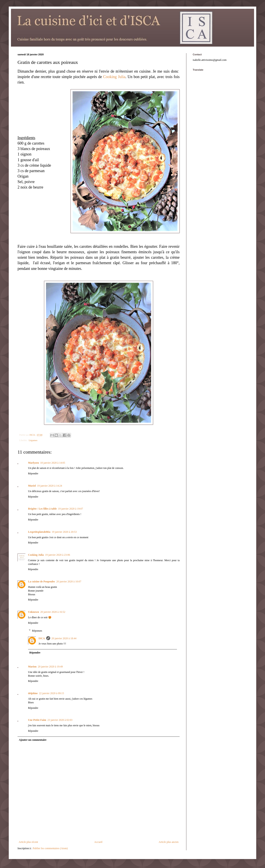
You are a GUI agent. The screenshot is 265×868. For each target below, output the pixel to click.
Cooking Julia (114, 77)
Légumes (33, 440)
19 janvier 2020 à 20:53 (64, 532)
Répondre (33, 473)
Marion (32, 667)
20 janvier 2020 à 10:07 (69, 582)
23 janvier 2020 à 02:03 (60, 720)
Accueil (98, 842)
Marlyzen (33, 463)
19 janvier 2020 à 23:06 (58, 555)
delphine (33, 693)
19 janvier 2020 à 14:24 (49, 486)
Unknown (34, 612)
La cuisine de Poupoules (42, 582)
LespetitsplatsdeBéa (39, 532)
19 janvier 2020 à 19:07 (71, 509)
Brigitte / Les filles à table (42, 509)
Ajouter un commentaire (33, 740)
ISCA (42, 638)
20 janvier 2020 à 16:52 (53, 612)
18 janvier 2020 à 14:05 (53, 463)
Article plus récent (28, 842)
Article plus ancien (169, 842)
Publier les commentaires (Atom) (50, 848)
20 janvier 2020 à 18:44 (64, 638)
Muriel (32, 486)
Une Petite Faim (37, 720)
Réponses (37, 631)
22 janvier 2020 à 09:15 (51, 693)
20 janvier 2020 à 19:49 (50, 667)
